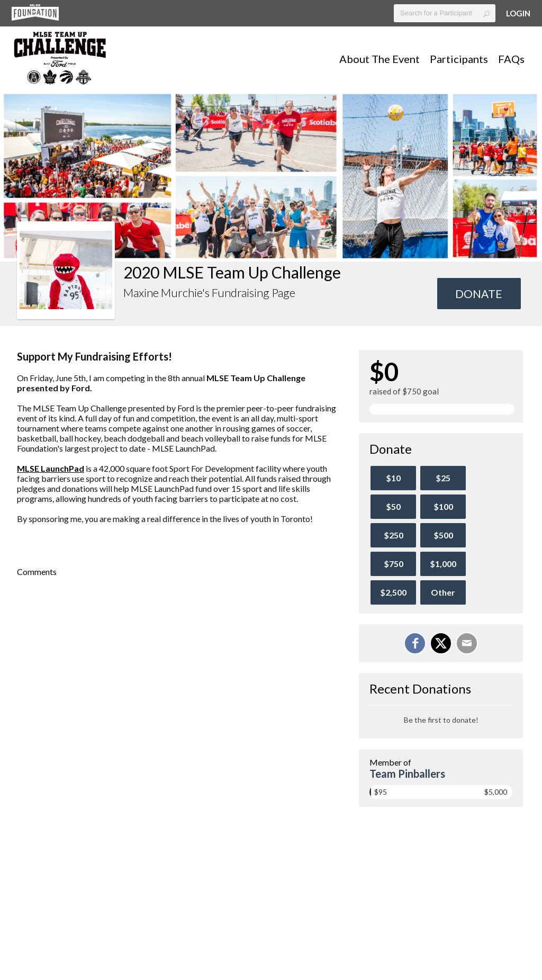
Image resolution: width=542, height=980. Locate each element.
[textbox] (445, 13)
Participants (459, 59)
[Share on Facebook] (415, 643)
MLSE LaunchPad (51, 468)
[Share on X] (441, 643)
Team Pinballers (407, 774)
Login (518, 13)
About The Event (380, 59)
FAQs (511, 59)
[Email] (467, 643)
